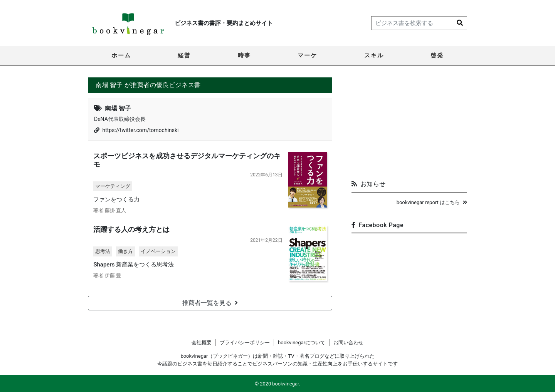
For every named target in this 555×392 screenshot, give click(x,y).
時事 (244, 55)
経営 (184, 55)
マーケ (307, 55)
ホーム (121, 55)
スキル (374, 55)
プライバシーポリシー (245, 343)
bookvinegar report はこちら (432, 202)
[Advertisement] (409, 126)
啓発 (437, 55)
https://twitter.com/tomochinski (140, 130)
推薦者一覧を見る (210, 304)
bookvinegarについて (302, 343)
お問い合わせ (348, 343)
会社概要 (202, 343)
